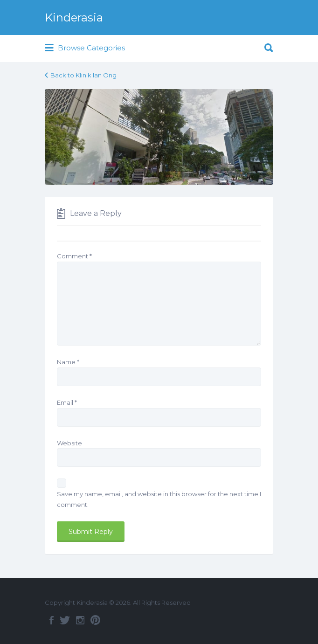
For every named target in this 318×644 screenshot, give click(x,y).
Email (67, 402)
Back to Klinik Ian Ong (83, 75)
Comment (74, 256)
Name (68, 362)
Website (69, 443)
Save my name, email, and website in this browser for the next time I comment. (159, 499)
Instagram (80, 620)
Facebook (52, 620)
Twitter (65, 620)
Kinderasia (74, 17)
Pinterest (95, 620)
